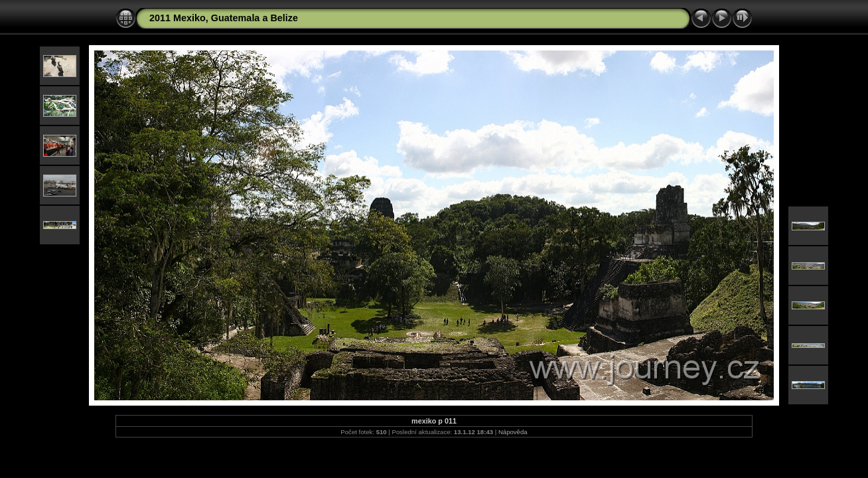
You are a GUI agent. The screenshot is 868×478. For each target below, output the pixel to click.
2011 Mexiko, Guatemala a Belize (224, 18)
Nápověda (513, 432)
